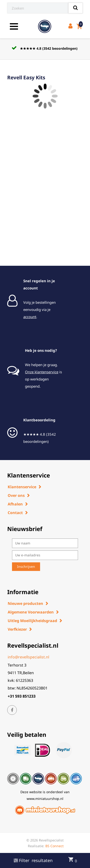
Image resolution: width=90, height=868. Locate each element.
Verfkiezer (17, 629)
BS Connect (54, 846)
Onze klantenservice (42, 372)
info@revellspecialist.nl (28, 657)
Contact (15, 513)
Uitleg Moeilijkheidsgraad (32, 621)
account (30, 317)
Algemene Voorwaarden (31, 612)
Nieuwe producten (25, 603)
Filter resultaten (33, 860)
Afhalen (15, 504)
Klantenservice (22, 487)
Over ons (16, 495)
